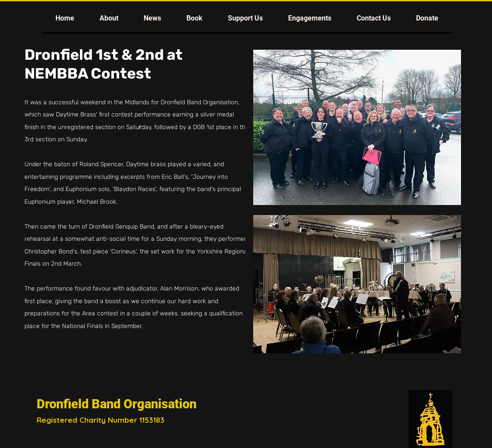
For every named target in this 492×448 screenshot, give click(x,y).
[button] (109, 18)
